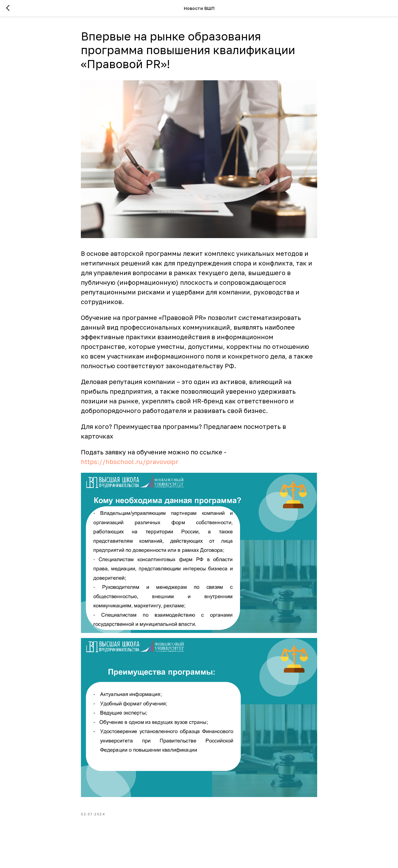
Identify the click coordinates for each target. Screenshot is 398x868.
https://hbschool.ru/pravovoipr (130, 462)
